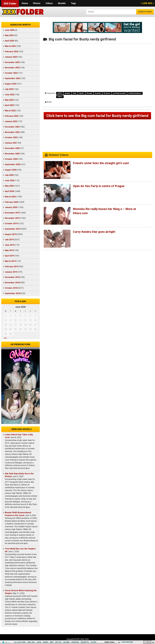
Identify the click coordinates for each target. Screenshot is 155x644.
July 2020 (9, 175)
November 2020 (12, 154)
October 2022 (11, 137)
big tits (82, 93)
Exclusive (107, 93)
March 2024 (10, 46)
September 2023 (13, 78)
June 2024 (10, 30)
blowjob (89, 93)
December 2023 (12, 62)
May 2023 (9, 100)
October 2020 (11, 159)
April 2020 (10, 191)
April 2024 (10, 41)
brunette (98, 93)
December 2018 (12, 277)
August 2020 (11, 170)
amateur (68, 93)
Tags (73, 3)
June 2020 (10, 180)
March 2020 (10, 197)
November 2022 (12, 132)
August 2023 (11, 84)
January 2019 (11, 272)
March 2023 (10, 111)
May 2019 (9, 250)
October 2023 (11, 73)
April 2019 (10, 256)
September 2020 (13, 164)
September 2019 (13, 229)
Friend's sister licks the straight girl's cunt (101, 163)
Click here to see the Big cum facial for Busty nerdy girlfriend (97, 116)
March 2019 (10, 261)
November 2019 (12, 218)
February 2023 (12, 116)
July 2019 (9, 240)
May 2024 (9, 35)
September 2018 (13, 293)
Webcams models (22, 429)
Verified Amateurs (135, 93)
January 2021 (11, 143)
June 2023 (10, 95)
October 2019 (11, 224)
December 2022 (12, 127)
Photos (37, 3)
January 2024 (11, 57)
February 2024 (12, 52)
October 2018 (11, 288)
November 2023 (12, 68)
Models (62, 3)
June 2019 (10, 245)
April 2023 (10, 105)
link (153, 606)
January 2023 (11, 121)
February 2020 (12, 202)
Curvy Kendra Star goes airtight (94, 232)
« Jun (5, 338)
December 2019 (12, 213)
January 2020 (11, 207)
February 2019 (12, 267)
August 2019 (11, 234)
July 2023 (9, 89)
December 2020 (12, 148)
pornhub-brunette (119, 93)
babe (75, 93)
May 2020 (9, 186)
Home (25, 3)
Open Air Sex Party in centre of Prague (99, 186)
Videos (49, 3)
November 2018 (12, 283)
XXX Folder (10, 4)
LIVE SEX (147, 3)
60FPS (60, 93)
